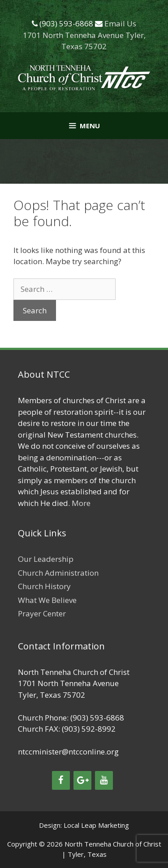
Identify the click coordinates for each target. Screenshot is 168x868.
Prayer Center (42, 613)
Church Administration (58, 573)
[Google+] (82, 780)
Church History (44, 586)
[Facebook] (61, 780)
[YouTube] (104, 780)
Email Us (120, 23)
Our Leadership (46, 559)
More (81, 503)
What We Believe (47, 600)
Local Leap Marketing (96, 825)
